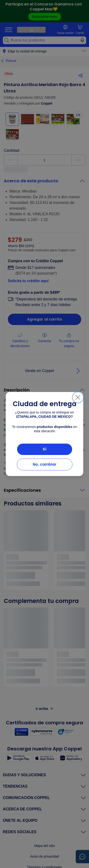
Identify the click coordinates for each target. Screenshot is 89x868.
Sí (45, 449)
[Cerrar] (78, 397)
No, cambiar (45, 464)
